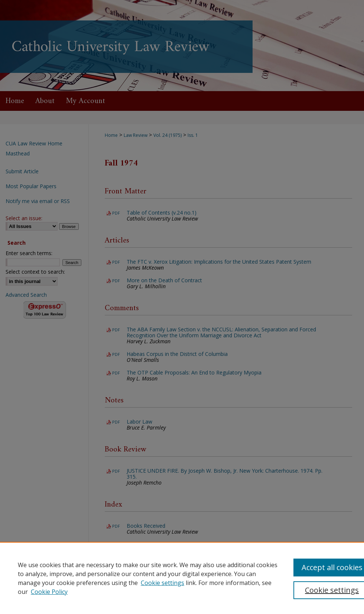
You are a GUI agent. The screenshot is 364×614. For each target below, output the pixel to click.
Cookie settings (162, 583)
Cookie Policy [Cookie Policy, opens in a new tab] (49, 592)
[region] (182, 578)
